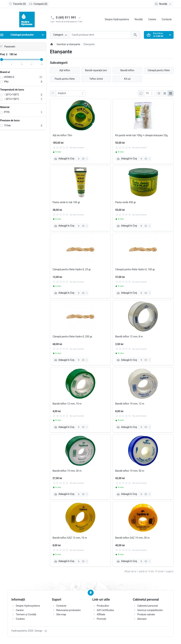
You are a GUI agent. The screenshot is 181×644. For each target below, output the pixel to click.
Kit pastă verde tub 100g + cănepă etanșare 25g (141, 135)
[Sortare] (71, 93)
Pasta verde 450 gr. (126, 202)
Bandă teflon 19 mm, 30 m (67, 471)
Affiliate (101, 614)
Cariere (152, 19)
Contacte (167, 19)
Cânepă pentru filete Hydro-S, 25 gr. (72, 269)
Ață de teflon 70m (62, 135)
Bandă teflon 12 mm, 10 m (67, 404)
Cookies (20, 619)
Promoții (102, 619)
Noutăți (139, 19)
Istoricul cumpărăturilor (150, 610)
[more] (87, 159)
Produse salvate (146, 614)
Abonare (142, 619)
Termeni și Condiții (26, 614)
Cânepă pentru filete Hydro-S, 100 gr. (135, 269)
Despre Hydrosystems (117, 19)
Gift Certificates (105, 610)
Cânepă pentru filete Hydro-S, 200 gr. (73, 337)
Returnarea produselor (69, 610)
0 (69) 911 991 (66, 18)
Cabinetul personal (148, 606)
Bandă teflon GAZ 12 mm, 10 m (70, 538)
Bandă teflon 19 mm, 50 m (130, 471)
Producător (103, 606)
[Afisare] (149, 93)
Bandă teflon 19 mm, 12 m (130, 404)
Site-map (61, 614)
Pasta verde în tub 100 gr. (67, 202)
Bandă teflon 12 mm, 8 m (129, 337)
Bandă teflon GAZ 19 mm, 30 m (132, 538)
